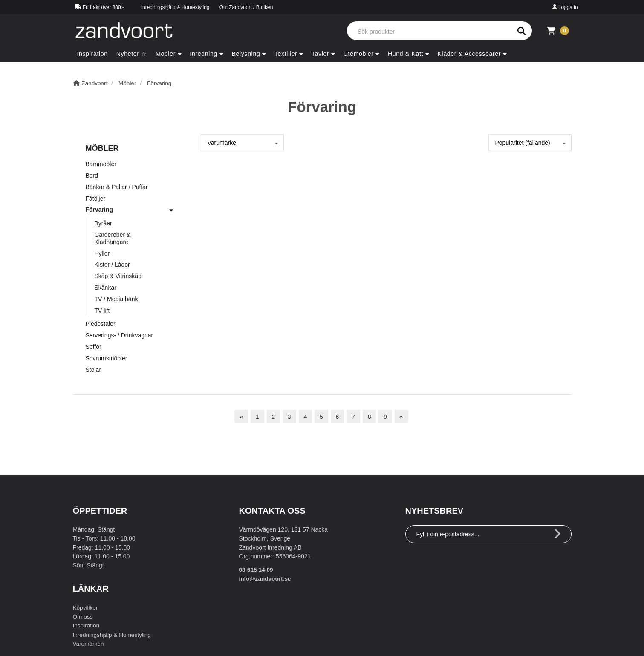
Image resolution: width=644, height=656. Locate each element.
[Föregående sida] (241, 416)
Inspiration (87, 625)
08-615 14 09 (257, 570)
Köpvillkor (86, 607)
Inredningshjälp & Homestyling (175, 7)
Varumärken (89, 643)
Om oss (83, 616)
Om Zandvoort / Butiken (246, 7)
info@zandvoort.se (266, 578)
